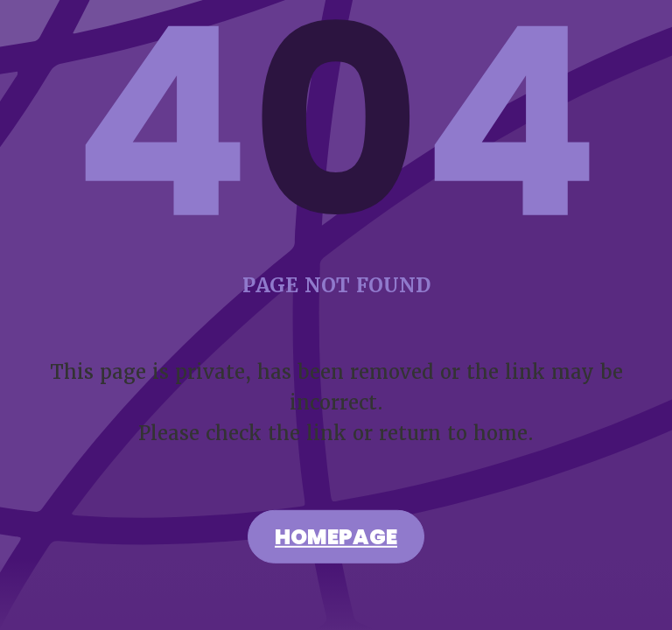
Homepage (336, 539)
